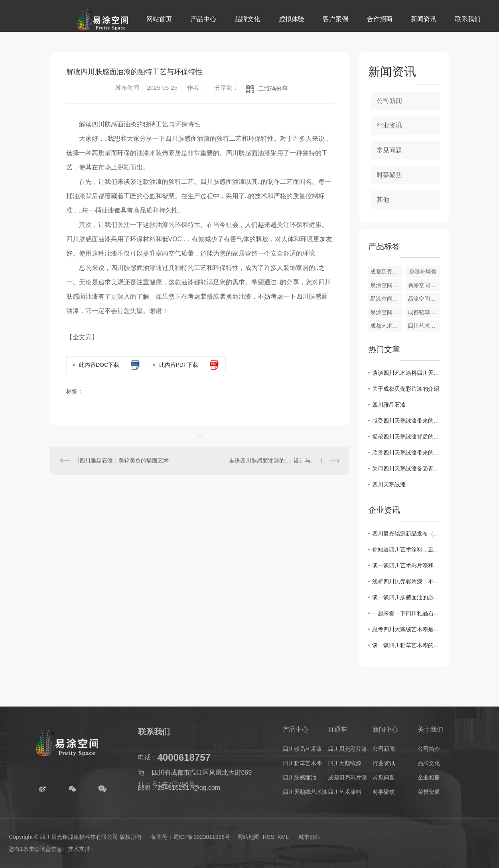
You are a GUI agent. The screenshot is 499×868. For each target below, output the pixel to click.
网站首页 (159, 19)
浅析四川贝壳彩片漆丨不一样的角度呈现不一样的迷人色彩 (406, 581)
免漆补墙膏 (423, 272)
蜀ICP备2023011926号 (202, 837)
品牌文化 (247, 19)
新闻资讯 (424, 19)
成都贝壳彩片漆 (387, 272)
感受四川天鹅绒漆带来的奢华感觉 (406, 421)
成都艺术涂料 (387, 326)
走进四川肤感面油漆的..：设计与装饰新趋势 (284, 461)
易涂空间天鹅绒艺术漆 (424, 285)
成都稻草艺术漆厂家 (424, 312)
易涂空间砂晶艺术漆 (387, 285)
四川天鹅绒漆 (389, 484)
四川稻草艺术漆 (302, 763)
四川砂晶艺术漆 (302, 749)
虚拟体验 (292, 19)
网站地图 (249, 837)
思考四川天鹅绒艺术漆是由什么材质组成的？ (406, 629)
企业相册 (429, 777)
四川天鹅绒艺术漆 (305, 792)
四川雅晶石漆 (389, 405)
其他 (383, 200)
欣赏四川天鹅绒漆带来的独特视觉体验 (406, 453)
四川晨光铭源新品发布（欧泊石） (406, 533)
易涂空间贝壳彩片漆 (387, 312)
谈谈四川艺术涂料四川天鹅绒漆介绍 (406, 373)
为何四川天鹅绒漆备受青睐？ (406, 468)
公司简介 (429, 749)
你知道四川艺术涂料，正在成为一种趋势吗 (406, 549)
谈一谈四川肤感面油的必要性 (406, 597)
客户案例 (335, 19)
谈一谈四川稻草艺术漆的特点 (406, 645)
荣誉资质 (429, 792)
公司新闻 (389, 101)
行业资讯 (389, 125)
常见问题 (389, 150)
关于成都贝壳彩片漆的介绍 (406, 389)
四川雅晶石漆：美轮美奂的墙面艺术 (124, 461)
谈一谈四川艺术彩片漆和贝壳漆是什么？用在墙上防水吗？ (406, 565)
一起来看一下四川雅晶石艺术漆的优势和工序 (406, 613)
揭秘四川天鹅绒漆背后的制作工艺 (406, 437)
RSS (269, 837)
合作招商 (380, 19)
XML (283, 837)
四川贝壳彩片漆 (347, 749)
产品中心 (203, 19)
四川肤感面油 (300, 777)
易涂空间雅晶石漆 (424, 299)
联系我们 (468, 19)
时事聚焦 (389, 175)
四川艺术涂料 (424, 326)
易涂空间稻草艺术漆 (387, 299)
